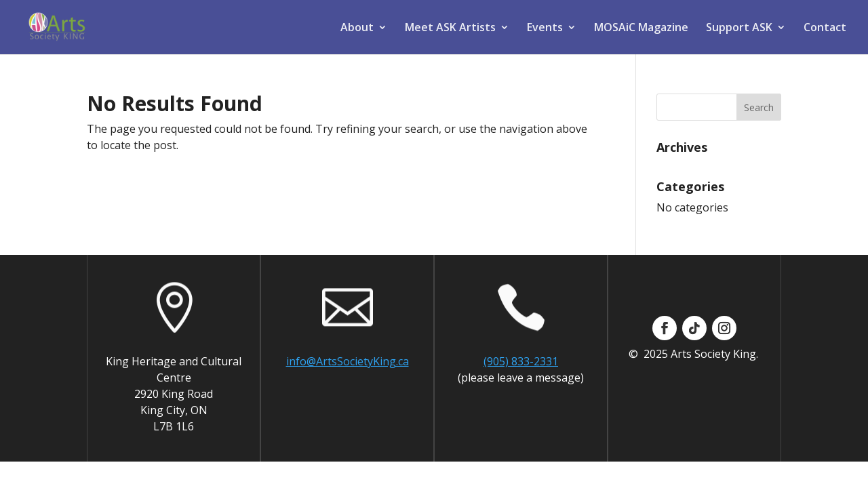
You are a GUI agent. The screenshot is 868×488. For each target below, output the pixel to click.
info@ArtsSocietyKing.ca (348, 361)
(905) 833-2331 (521, 361)
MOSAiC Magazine (641, 28)
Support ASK (739, 28)
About (357, 28)
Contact (825, 28)
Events (545, 28)
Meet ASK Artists (450, 28)
